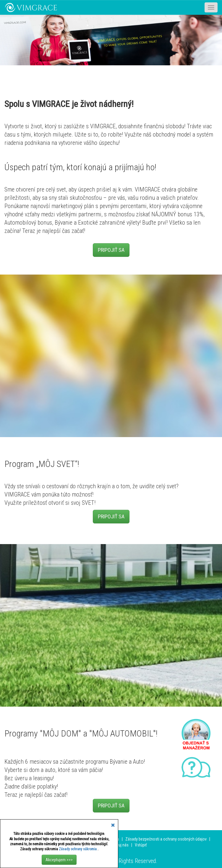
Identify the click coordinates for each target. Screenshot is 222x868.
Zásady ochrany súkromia (78, 849)
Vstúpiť (141, 845)
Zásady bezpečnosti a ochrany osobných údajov (166, 839)
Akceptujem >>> (59, 860)
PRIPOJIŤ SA (111, 250)
